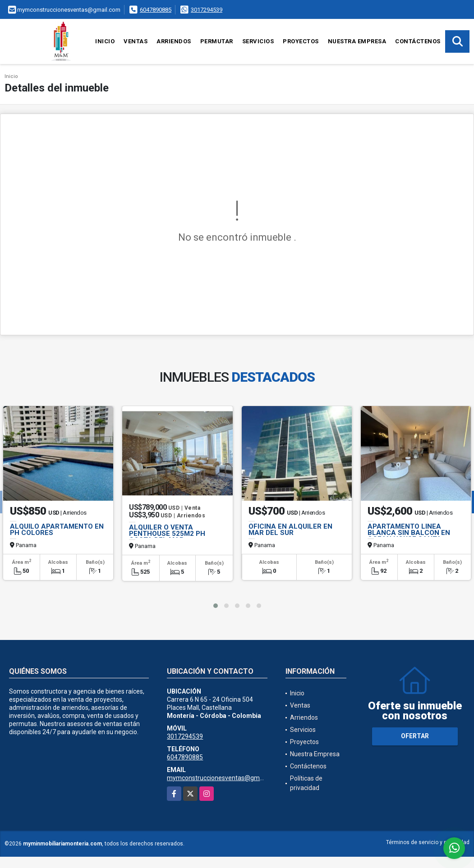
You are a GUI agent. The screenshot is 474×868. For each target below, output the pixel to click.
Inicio (105, 41)
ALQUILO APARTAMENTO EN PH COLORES (57, 530)
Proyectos (301, 41)
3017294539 (207, 10)
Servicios (258, 41)
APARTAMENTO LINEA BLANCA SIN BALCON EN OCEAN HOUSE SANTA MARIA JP (409, 536)
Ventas (136, 41)
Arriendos (174, 41)
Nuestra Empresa (357, 41)
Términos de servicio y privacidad (428, 842)
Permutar (217, 41)
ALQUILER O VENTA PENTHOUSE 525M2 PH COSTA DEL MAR (167, 534)
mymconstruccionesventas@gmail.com (223, 778)
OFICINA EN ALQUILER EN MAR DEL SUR (290, 530)
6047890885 (156, 10)
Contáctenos (418, 41)
